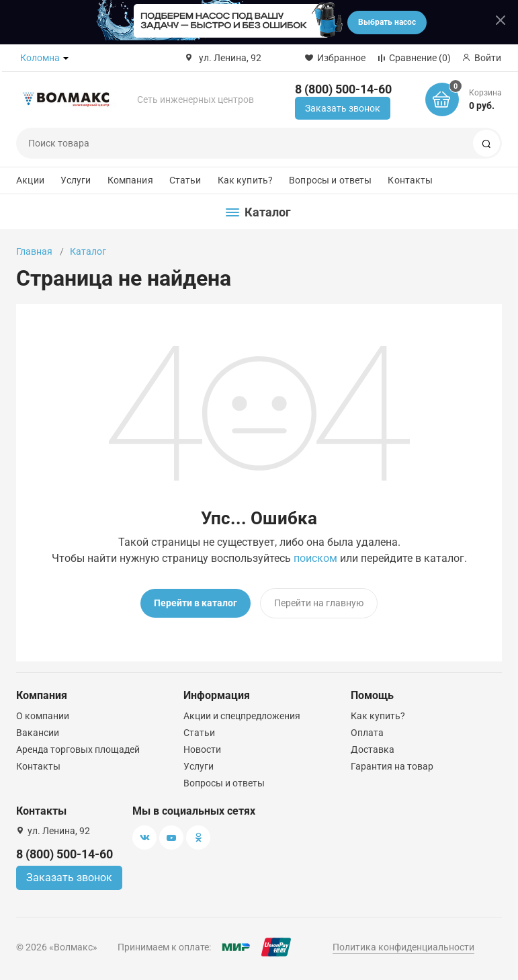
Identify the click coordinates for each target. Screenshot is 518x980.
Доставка (373, 749)
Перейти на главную (319, 603)
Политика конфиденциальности (403, 947)
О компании (43, 716)
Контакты (410, 180)
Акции (30, 180)
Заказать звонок (343, 108)
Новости (202, 749)
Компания (130, 180)
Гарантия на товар (392, 766)
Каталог (88, 251)
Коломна (40, 58)
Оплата (367, 733)
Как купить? (246, 180)
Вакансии (38, 733)
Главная (34, 251)
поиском (315, 558)
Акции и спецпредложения (242, 716)
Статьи (185, 180)
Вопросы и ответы (330, 180)
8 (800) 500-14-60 (343, 89)
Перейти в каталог (196, 603)
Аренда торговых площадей (78, 749)
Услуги (76, 180)
